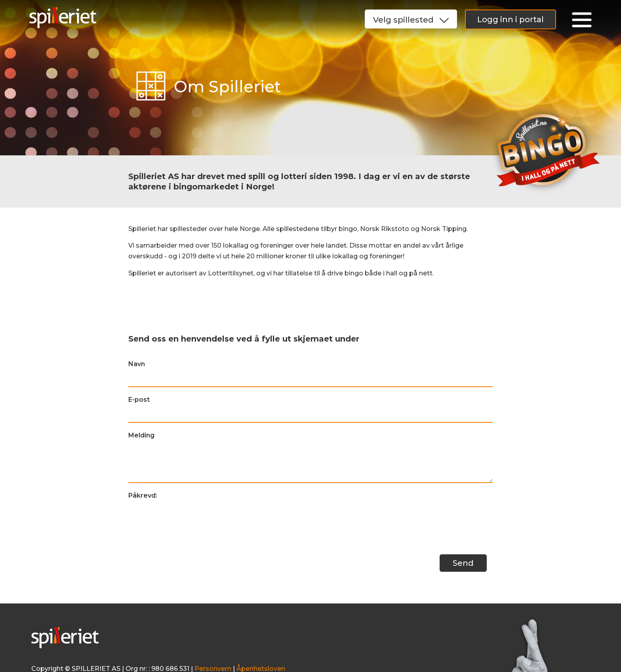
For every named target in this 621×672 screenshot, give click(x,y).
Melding (141, 435)
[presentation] (189, 519)
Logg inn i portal (511, 19)
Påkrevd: (143, 495)
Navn (137, 364)
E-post (139, 400)
